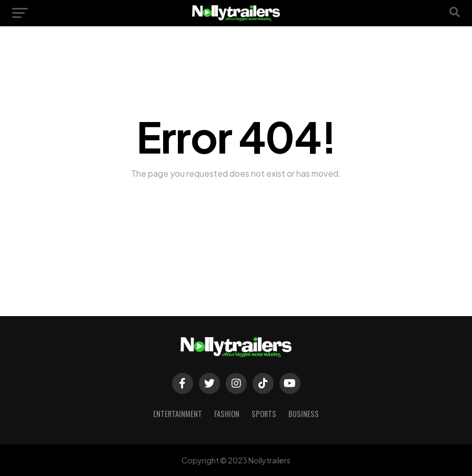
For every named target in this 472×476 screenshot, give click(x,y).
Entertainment (178, 414)
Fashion (227, 414)
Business (304, 414)
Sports (264, 414)
